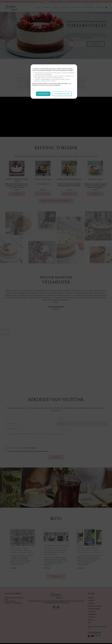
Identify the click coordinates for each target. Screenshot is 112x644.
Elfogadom (43, 94)
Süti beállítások (62, 94)
